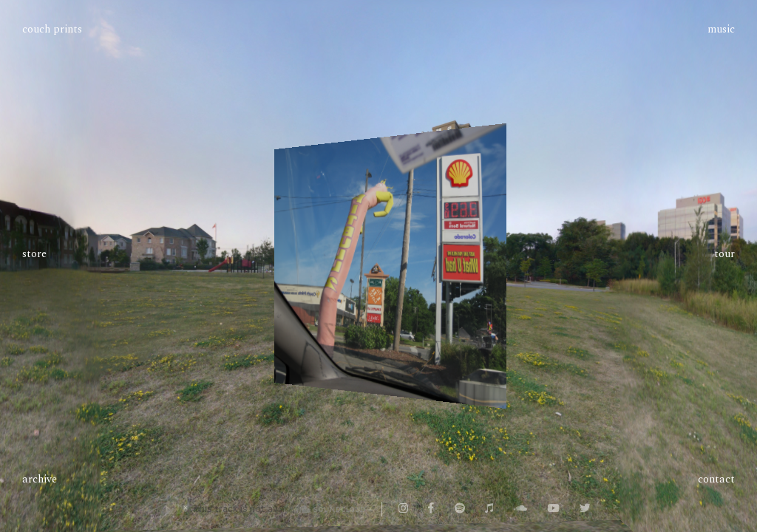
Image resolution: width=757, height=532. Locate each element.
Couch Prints (52, 30)
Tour (724, 254)
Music (721, 30)
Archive (40, 480)
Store (34, 255)
